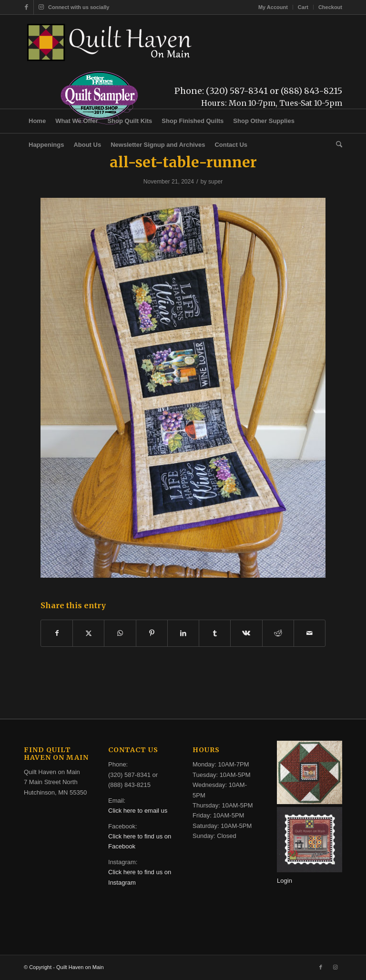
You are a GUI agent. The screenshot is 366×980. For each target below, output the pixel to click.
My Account (273, 7)
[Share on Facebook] (57, 633)
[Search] (337, 145)
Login (285, 881)
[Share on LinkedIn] (183, 633)
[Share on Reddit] (278, 633)
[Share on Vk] (246, 633)
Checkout (330, 7)
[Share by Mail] (310, 633)
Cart (303, 7)
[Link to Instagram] (41, 7)
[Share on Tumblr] (215, 633)
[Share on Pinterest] (152, 633)
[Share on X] (88, 633)
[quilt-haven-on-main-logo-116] (110, 42)
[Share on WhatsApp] (120, 633)
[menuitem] (273, 7)
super (215, 182)
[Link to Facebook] (26, 7)
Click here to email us (138, 811)
